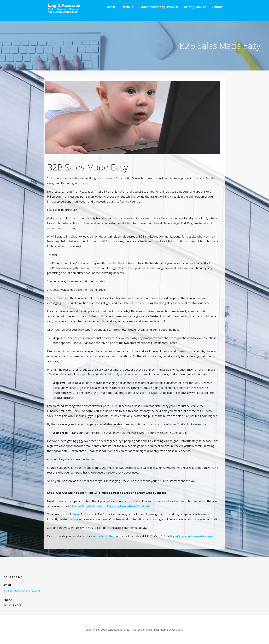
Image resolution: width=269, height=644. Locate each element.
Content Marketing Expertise (159, 7)
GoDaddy (178, 630)
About (111, 7)
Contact (217, 7)
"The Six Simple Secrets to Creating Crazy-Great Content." (111, 506)
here (76, 514)
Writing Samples (195, 7)
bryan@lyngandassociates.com (191, 536)
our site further (104, 536)
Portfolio (127, 7)
